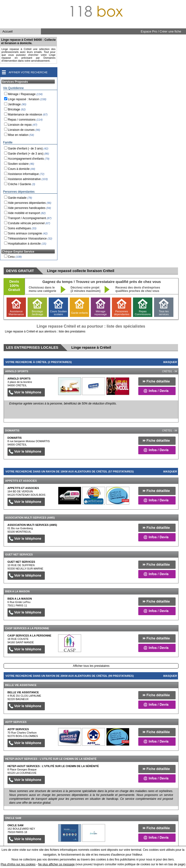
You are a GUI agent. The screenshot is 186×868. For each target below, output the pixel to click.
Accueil (8, 31)
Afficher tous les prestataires (91, 666)
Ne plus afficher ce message (56, 864)
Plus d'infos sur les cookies (18, 864)
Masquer (170, 362)
